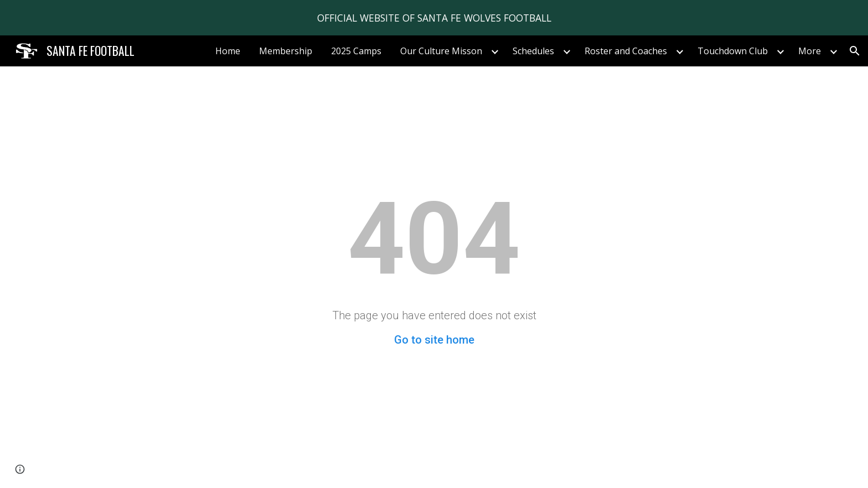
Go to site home (434, 340)
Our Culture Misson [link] (441, 51)
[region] (434, 18)
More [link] (810, 51)
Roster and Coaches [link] (626, 51)
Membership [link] (286, 51)
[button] (855, 51)
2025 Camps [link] (356, 51)
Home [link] (228, 51)
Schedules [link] (533, 51)
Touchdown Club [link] (733, 51)
